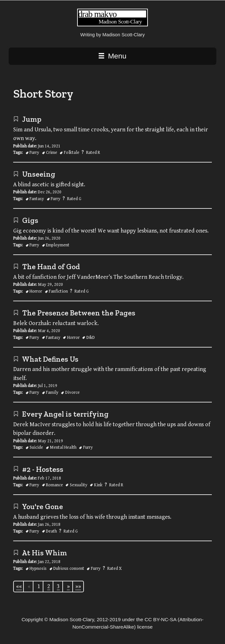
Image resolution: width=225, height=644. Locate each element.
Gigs (26, 220)
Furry (34, 153)
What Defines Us (46, 359)
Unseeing (34, 174)
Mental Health (63, 447)
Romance (54, 485)
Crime (52, 153)
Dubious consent (69, 569)
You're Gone (38, 507)
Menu (113, 56)
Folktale (72, 153)
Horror (36, 291)
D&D (91, 338)
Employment (58, 245)
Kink (98, 485)
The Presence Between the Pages (74, 313)
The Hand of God (47, 267)
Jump (27, 119)
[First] (19, 587)
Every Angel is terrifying (61, 414)
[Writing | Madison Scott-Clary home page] (113, 25)
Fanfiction (58, 291)
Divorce (72, 393)
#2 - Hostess (38, 469)
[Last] (78, 587)
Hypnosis (38, 569)
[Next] (68, 587)
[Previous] (29, 586)
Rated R (93, 153)
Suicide (36, 447)
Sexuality (79, 485)
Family (52, 393)
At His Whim (40, 553)
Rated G (74, 199)
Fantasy (37, 199)
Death (51, 531)
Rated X (115, 569)
